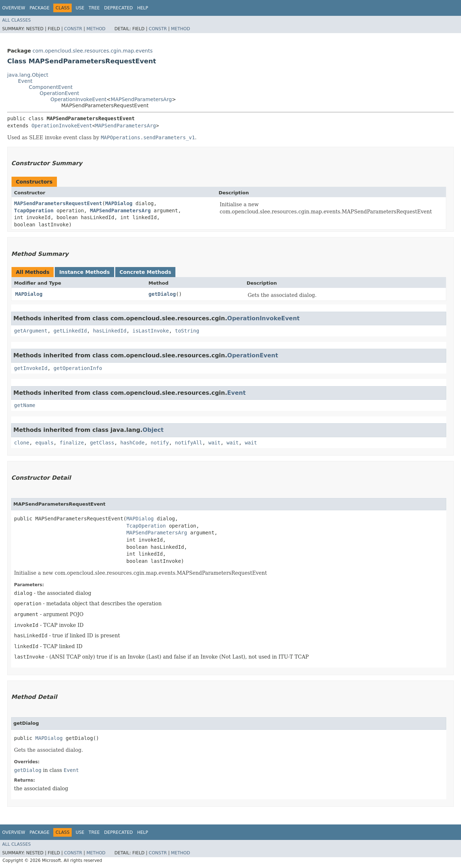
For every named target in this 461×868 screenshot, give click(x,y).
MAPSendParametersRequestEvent (58, 203)
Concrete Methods (146, 272)
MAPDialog (119, 203)
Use (80, 8)
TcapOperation (34, 211)
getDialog (162, 294)
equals (44, 443)
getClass (102, 443)
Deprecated (118, 8)
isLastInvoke (151, 331)
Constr (73, 29)
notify (160, 443)
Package (39, 8)
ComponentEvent (51, 87)
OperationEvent (59, 93)
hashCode (132, 443)
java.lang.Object (28, 75)
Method (96, 29)
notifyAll (189, 443)
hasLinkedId (110, 331)
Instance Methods (84, 272)
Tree (94, 8)
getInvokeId (31, 368)
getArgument (31, 331)
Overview (14, 8)
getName (25, 405)
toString (187, 331)
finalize (71, 443)
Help (143, 8)
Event (25, 81)
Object (153, 430)
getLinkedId (70, 331)
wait (215, 443)
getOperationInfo (78, 368)
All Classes (16, 20)
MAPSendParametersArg (141, 99)
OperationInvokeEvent (79, 99)
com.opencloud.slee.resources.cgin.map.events (92, 51)
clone (22, 443)
